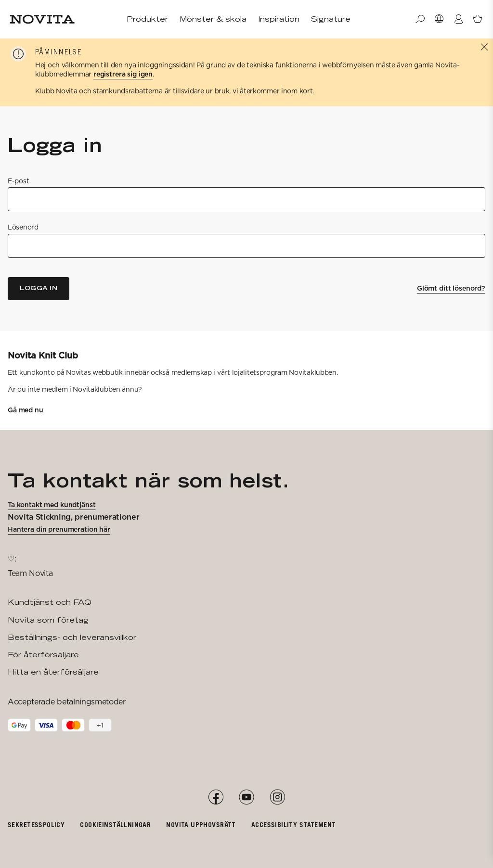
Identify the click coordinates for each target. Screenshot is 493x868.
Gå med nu (26, 410)
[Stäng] (484, 47)
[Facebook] (216, 797)
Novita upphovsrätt (201, 824)
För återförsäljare (43, 655)
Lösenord (23, 227)
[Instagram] (277, 797)
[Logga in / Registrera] (458, 19)
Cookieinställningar (115, 824)
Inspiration (279, 19)
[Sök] (420, 19)
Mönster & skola (213, 19)
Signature (331, 19)
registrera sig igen (123, 74)
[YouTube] (246, 797)
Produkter (147, 19)
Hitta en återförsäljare (53, 672)
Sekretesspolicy (36, 824)
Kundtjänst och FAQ (50, 602)
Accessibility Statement (294, 824)
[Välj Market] (439, 19)
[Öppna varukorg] (478, 19)
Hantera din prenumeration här (59, 529)
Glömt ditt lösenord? (451, 288)
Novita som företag (48, 620)
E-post (18, 181)
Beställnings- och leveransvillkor (72, 637)
